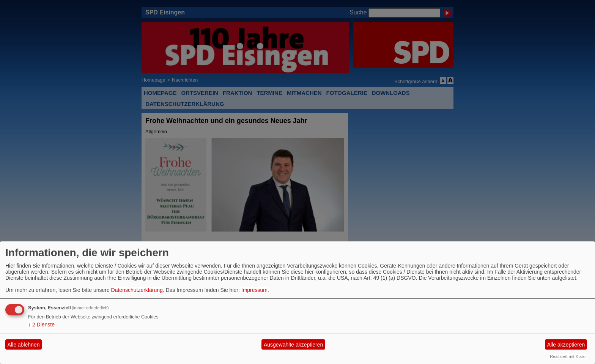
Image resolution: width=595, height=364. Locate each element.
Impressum (254, 290)
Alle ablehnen (24, 345)
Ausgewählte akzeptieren (293, 345)
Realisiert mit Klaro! (568, 356)
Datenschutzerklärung (137, 290)
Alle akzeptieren (566, 345)
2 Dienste (41, 325)
